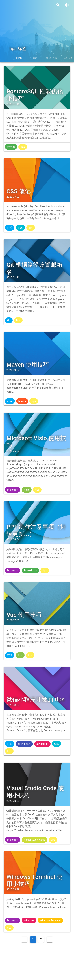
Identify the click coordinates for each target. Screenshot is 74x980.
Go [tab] (58, 58)
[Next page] (50, 940)
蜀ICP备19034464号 (42, 967)
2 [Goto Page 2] (41, 939)
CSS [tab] (25, 58)
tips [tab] (42, 58)
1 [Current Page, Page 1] (33, 939)
